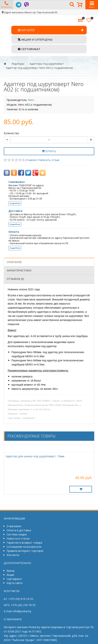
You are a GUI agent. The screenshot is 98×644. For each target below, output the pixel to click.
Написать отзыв (49, 160)
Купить (49, 151)
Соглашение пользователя (24, 547)
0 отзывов (29, 160)
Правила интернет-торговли (25, 551)
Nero (31, 100)
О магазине (14, 526)
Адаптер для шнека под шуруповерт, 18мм (35, 456)
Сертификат (14, 579)
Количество (11, 133)
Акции (10, 575)
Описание (14, 262)
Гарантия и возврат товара (24, 543)
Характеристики (19, 270)
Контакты (13, 555)
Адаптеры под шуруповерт (47, 64)
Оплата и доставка (19, 530)
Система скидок (17, 534)
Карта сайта (14, 583)
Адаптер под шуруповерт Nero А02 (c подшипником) (40, 68)
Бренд (10, 571)
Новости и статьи (18, 538)
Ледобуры (18, 64)
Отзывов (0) (15, 279)
